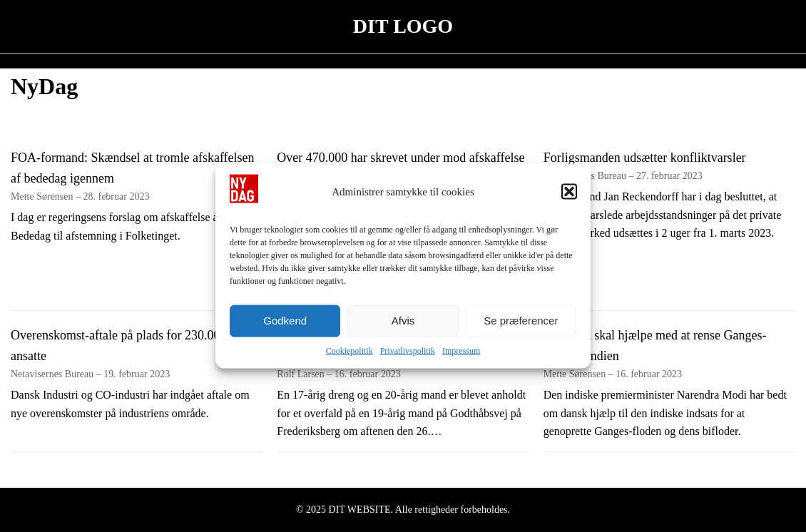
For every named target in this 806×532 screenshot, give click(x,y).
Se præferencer (521, 321)
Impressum (461, 350)
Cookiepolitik (350, 350)
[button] (569, 191)
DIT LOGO (403, 26)
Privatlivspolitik (408, 350)
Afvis (403, 321)
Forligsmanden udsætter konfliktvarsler (645, 158)
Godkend (285, 321)
